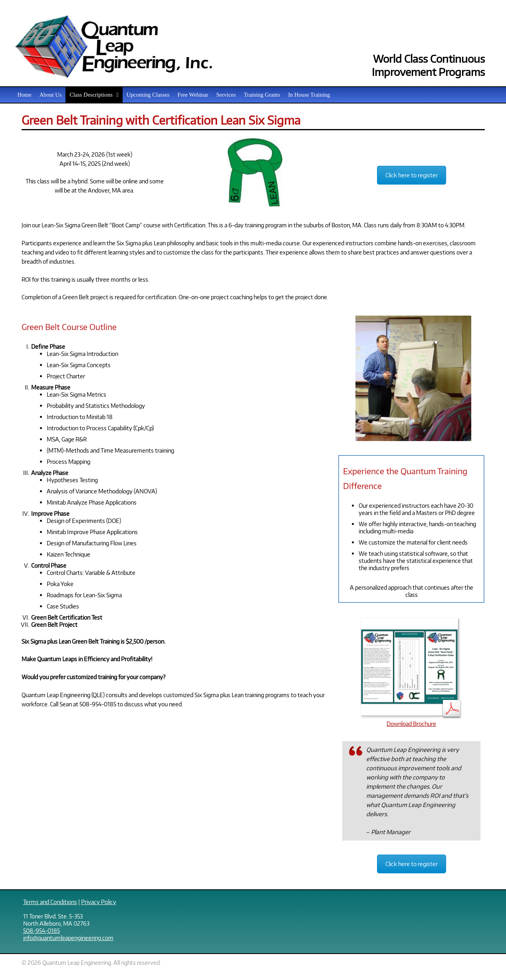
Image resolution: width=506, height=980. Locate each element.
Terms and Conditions (50, 902)
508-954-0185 (42, 930)
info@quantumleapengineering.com (68, 938)
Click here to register (412, 175)
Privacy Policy (99, 902)
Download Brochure (412, 720)
